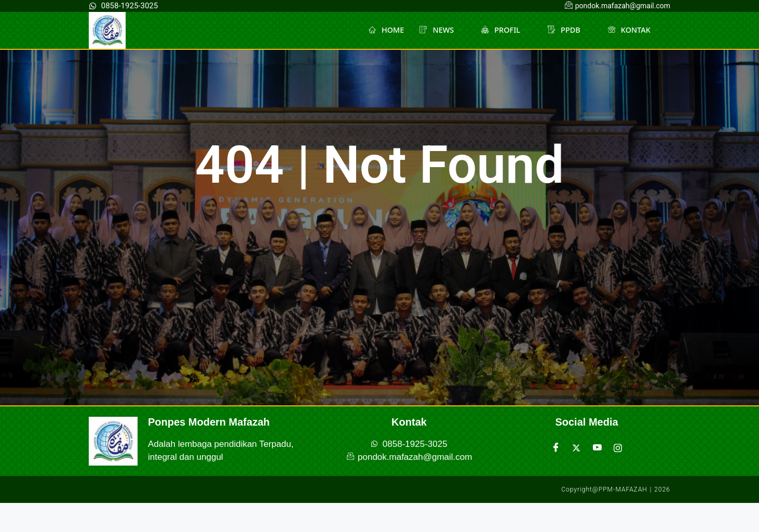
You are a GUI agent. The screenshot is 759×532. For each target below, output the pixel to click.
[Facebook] (555, 448)
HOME (380, 30)
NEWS (436, 30)
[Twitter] (576, 448)
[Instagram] (618, 448)
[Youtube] (597, 448)
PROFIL (502, 30)
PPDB (566, 30)
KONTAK (633, 30)
